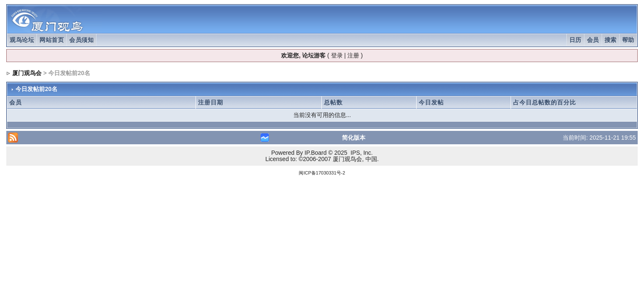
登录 (337, 55)
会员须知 (81, 40)
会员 (593, 40)
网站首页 (52, 40)
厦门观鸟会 (27, 73)
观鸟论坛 (22, 40)
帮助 (628, 40)
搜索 (611, 40)
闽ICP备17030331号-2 (322, 173)
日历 (575, 40)
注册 (353, 55)
